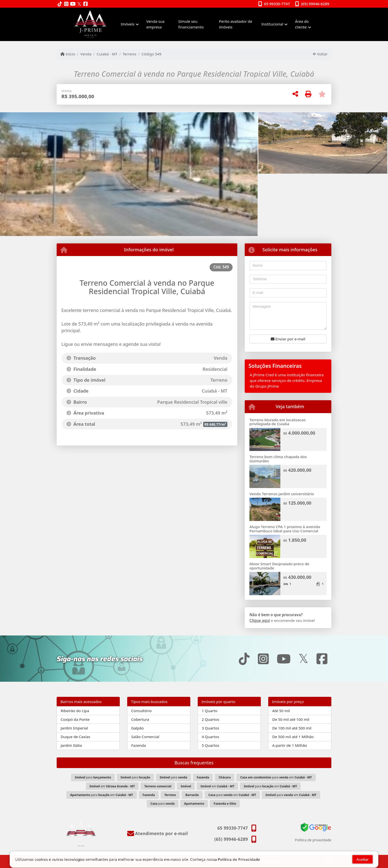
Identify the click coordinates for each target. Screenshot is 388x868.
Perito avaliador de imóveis (236, 24)
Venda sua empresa (155, 24)
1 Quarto (209, 711)
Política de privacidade (313, 840)
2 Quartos (210, 719)
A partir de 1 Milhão (290, 745)
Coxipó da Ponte (75, 719)
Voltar (320, 54)
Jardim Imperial (74, 728)
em (112, 786)
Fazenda (138, 745)
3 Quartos (210, 728)
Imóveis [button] (128, 24)
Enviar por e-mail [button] (288, 339)
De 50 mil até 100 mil (291, 719)
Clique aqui (260, 620)
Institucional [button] (272, 24)
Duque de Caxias (75, 737)
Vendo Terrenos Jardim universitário (282, 494)
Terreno (129, 54)
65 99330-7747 (277, 4)
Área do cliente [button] (302, 24)
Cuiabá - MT (107, 54)
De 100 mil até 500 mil (292, 728)
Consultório (141, 711)
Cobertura (140, 719)
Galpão (137, 728)
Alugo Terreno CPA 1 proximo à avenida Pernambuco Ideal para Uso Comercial (285, 529)
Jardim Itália (71, 745)
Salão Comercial (145, 737)
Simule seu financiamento (191, 24)
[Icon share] (60, 4)
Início (68, 54)
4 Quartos (210, 737)
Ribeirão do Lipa (75, 711)
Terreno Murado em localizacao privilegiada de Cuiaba (278, 422)
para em (276, 777)
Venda (86, 54)
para (93, 777)
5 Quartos (210, 745)
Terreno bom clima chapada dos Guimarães (278, 459)
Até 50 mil (281, 711)
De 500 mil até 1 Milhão (293, 737)
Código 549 (152, 54)
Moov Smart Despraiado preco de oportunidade (279, 566)
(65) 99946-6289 (315, 4)
